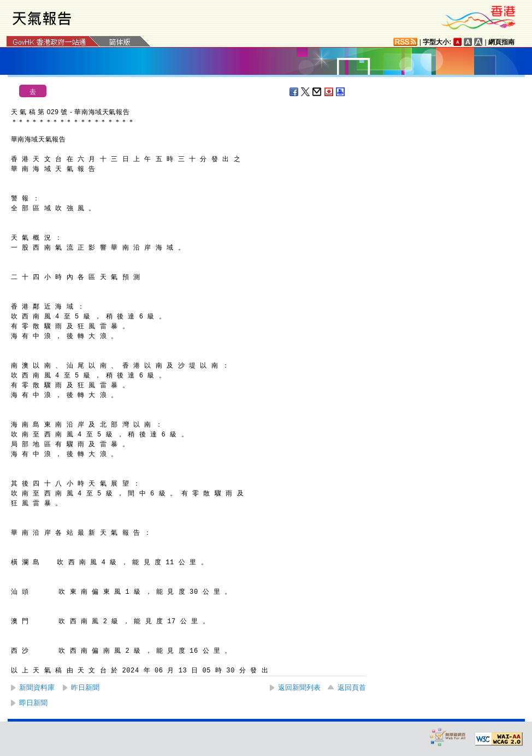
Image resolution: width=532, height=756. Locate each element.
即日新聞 (33, 703)
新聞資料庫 (37, 687)
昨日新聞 (85, 687)
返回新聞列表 (299, 687)
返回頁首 (352, 687)
